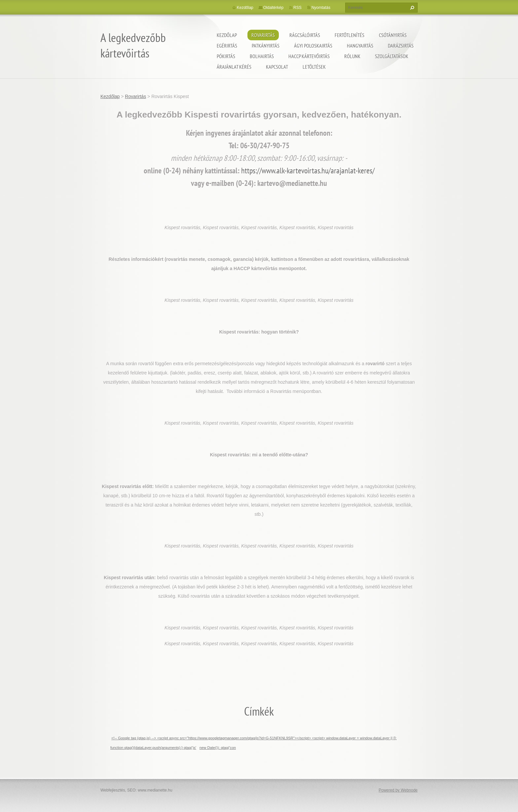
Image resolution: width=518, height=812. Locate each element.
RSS (297, 8)
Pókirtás (226, 56)
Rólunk (352, 56)
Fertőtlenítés (350, 35)
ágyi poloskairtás (313, 46)
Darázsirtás (401, 46)
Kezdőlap (227, 35)
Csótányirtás (393, 35)
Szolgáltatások (392, 56)
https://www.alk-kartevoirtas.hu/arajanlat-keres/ (308, 171)
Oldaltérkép (273, 8)
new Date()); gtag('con (218, 748)
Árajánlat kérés (234, 67)
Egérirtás (227, 46)
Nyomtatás (321, 8)
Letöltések (314, 67)
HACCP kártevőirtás (309, 56)
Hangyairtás (360, 46)
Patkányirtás (266, 46)
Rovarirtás (263, 35)
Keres (411, 8)
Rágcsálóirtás (305, 35)
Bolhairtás (262, 56)
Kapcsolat (277, 67)
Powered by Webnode (398, 790)
